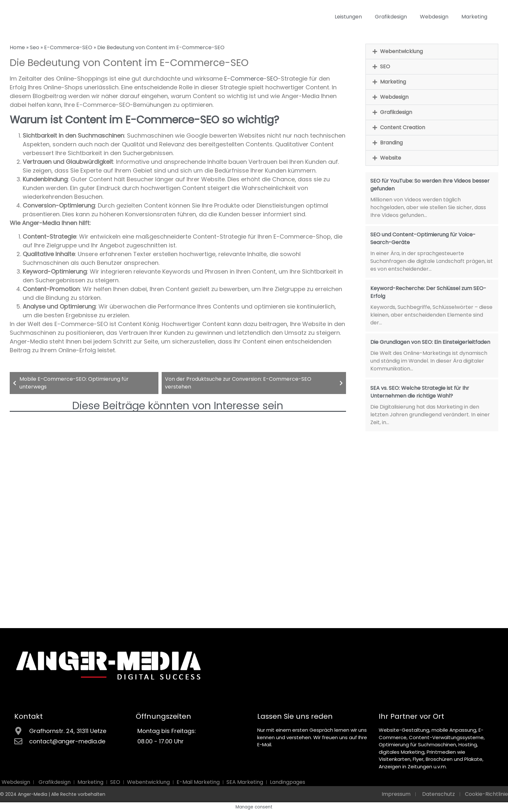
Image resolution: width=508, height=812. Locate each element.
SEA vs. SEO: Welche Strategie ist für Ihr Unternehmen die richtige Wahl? (420, 392)
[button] (432, 51)
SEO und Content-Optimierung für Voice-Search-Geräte (423, 238)
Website (391, 158)
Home (17, 47)
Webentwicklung (401, 51)
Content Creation (403, 127)
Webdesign (434, 17)
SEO (272, 79)
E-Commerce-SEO (68, 47)
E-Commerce (244, 79)
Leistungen (348, 17)
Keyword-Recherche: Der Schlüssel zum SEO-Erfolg (428, 292)
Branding (391, 143)
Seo (35, 47)
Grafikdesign (391, 17)
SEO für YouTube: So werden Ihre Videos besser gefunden (430, 185)
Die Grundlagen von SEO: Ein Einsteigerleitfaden (430, 342)
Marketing (474, 17)
